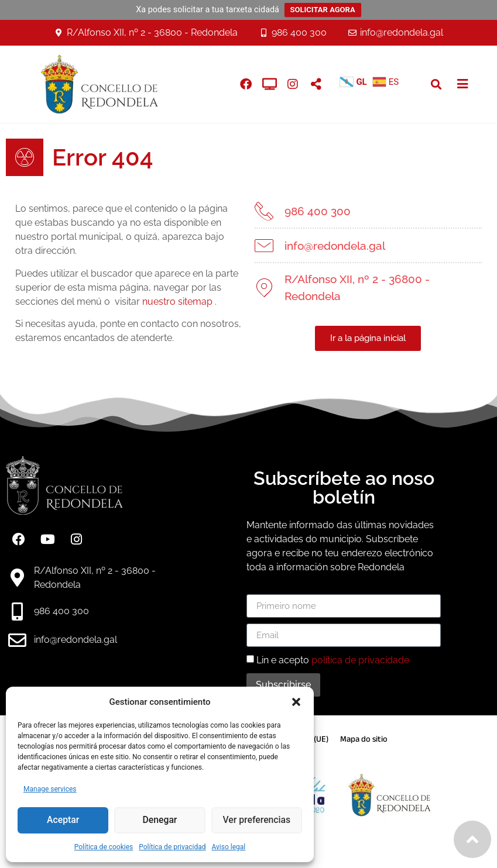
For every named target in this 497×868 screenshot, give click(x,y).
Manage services (50, 789)
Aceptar (63, 821)
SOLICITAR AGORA (323, 10)
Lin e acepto (333, 660)
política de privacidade (360, 660)
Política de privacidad (172, 847)
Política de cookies (104, 847)
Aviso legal (228, 847)
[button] (296, 702)
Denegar (160, 821)
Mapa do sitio (364, 739)
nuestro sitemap (167, 302)
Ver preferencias (256, 821)
